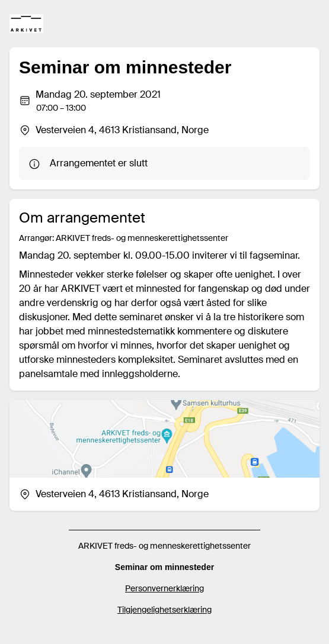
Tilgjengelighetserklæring (165, 610)
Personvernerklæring (165, 588)
